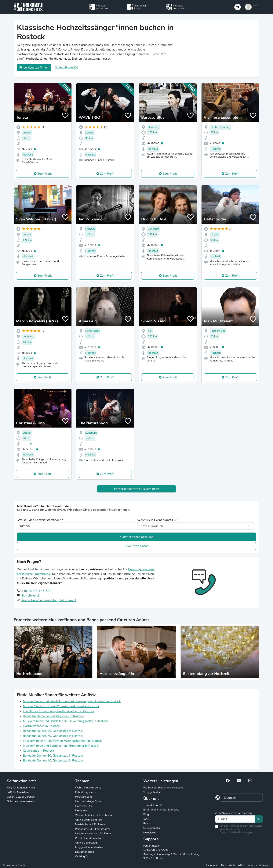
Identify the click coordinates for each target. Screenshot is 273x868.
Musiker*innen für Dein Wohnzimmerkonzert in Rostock (61, 706)
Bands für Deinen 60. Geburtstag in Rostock (53, 736)
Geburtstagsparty (85, 792)
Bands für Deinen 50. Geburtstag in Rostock (53, 731)
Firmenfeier (82, 811)
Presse (147, 823)
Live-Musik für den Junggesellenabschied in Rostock (59, 711)
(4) (32, 444)
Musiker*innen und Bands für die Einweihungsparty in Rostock (65, 721)
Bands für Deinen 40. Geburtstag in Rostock (53, 761)
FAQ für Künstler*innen (21, 788)
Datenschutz (228, 865)
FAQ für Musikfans (18, 792)
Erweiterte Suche (137, 546)
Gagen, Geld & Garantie (21, 797)
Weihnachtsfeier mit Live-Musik (94, 815)
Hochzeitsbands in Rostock (41, 726)
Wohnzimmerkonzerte (88, 788)
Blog (146, 814)
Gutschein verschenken (20, 801)
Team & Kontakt (153, 805)
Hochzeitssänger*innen (89, 801)
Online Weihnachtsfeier (89, 820)
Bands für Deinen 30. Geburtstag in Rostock (53, 756)
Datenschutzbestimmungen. (236, 832)
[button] (251, 7)
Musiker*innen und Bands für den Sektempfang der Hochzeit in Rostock (72, 701)
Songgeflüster (152, 792)
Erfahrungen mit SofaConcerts (161, 810)
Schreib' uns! (30, 596)
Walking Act (82, 857)
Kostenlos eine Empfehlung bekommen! (49, 600)
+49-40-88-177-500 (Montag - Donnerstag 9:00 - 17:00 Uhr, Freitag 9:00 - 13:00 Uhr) (171, 854)
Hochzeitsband (84, 797)
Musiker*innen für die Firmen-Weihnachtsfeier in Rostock (62, 741)
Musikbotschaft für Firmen (91, 824)
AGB (241, 865)
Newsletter (150, 833)
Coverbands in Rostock (38, 751)
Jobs (146, 819)
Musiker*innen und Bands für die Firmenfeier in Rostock (61, 746)
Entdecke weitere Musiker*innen (137, 489)
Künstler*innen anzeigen (137, 537)
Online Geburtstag (86, 843)
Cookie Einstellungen (258, 865)
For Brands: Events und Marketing (163, 788)
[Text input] (235, 819)
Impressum (212, 865)
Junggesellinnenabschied (90, 847)
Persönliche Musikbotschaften (93, 829)
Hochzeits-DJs (84, 806)
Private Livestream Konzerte (92, 838)
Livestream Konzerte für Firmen (94, 834)
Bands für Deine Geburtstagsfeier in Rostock (53, 716)
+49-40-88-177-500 (36, 591)
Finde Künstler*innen (34, 68)
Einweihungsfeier (85, 852)
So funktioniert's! (66, 67)
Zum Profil (45, 174)
